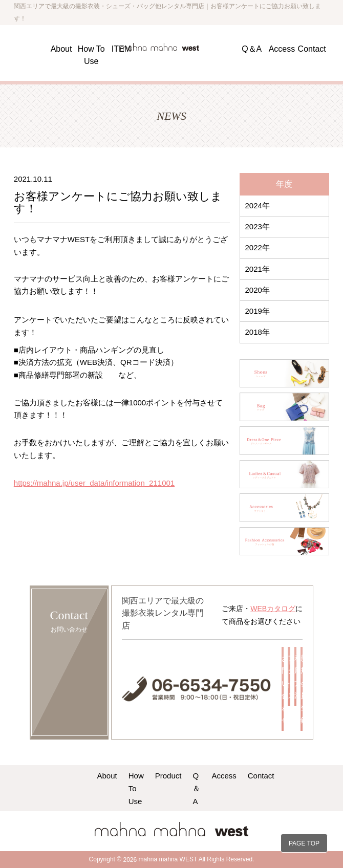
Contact (312, 48)
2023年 (258, 226)
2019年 (258, 311)
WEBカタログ (273, 609)
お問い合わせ (283, 689)
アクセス (289, 677)
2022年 (258, 247)
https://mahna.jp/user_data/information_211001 (94, 483)
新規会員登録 (302, 689)
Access (282, 48)
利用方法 (295, 677)
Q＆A (252, 48)
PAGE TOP (304, 843)
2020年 (258, 290)
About (61, 48)
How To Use (136, 788)
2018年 (258, 332)
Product (168, 775)
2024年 (258, 205)
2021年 (258, 269)
